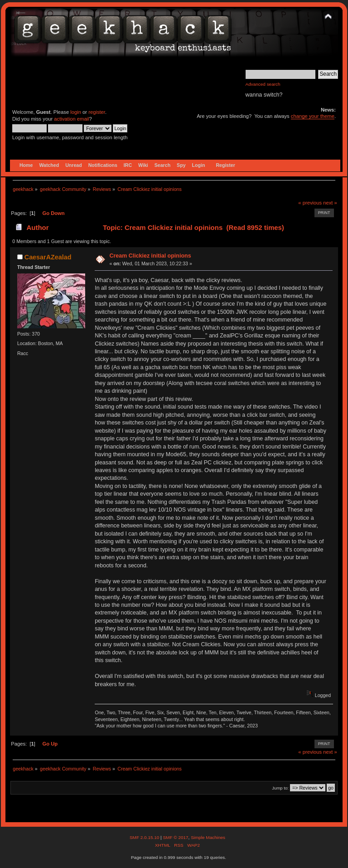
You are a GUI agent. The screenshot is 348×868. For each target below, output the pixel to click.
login (76, 112)
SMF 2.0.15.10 (145, 837)
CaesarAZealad (48, 257)
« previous (310, 203)
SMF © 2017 (175, 837)
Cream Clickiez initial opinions (150, 256)
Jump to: (280, 788)
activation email (71, 119)
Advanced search (263, 84)
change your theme (313, 116)
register (97, 112)
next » (330, 203)
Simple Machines (208, 837)
